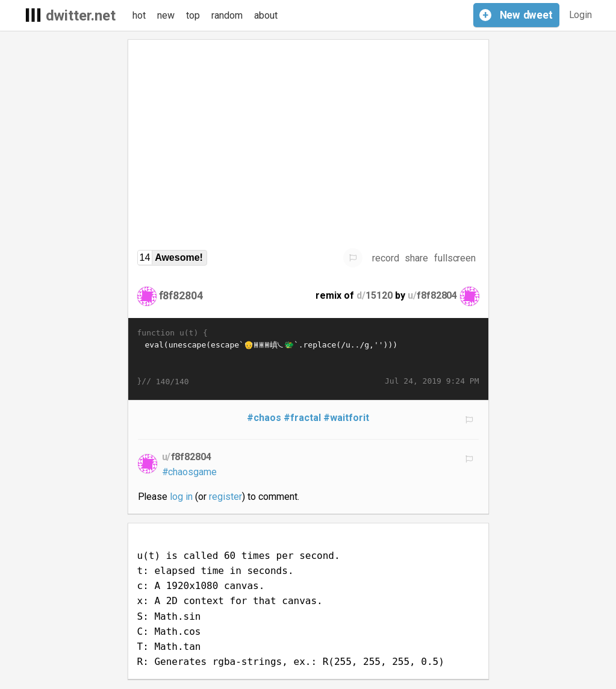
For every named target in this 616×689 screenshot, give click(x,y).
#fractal (302, 418)
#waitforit (346, 418)
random (227, 15)
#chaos (264, 418)
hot (139, 15)
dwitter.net (81, 16)
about (266, 15)
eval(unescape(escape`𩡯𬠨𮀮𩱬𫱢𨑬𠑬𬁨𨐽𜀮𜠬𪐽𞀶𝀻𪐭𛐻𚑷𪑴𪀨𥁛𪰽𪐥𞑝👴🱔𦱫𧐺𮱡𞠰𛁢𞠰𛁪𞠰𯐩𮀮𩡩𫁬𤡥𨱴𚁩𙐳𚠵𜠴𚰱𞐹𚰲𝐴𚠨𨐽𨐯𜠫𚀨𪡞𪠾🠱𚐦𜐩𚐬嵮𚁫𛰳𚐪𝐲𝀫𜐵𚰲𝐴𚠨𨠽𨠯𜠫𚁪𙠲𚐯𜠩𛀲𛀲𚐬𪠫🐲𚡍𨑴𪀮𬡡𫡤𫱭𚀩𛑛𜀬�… (308, 357)
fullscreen (455, 258)
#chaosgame (190, 472)
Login (581, 15)
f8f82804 (181, 295)
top (193, 15)
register (226, 497)
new (166, 15)
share (416, 258)
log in (181, 497)
